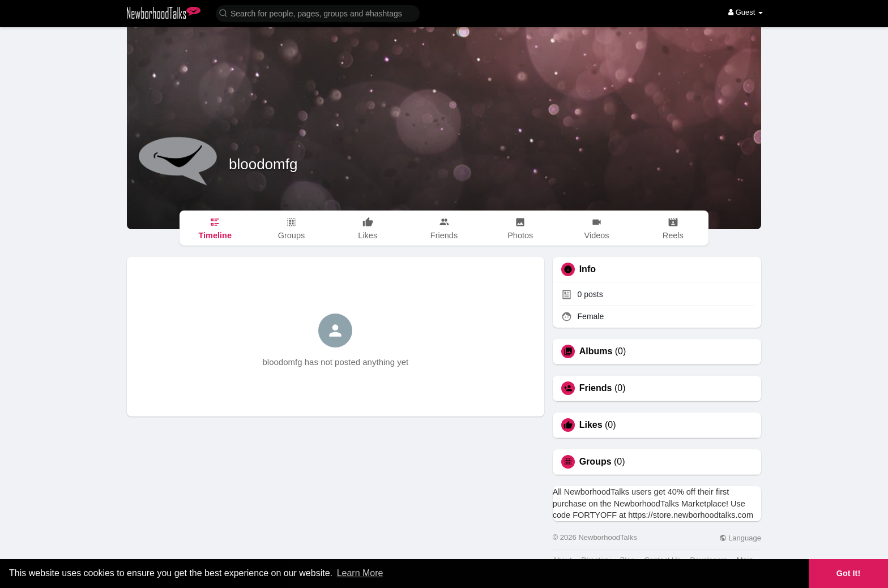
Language (740, 538)
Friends (596, 388)
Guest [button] (746, 12)
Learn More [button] (360, 573)
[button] (318, 13)
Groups (595, 462)
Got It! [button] (848, 573)
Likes (591, 425)
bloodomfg (263, 164)
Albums (596, 351)
